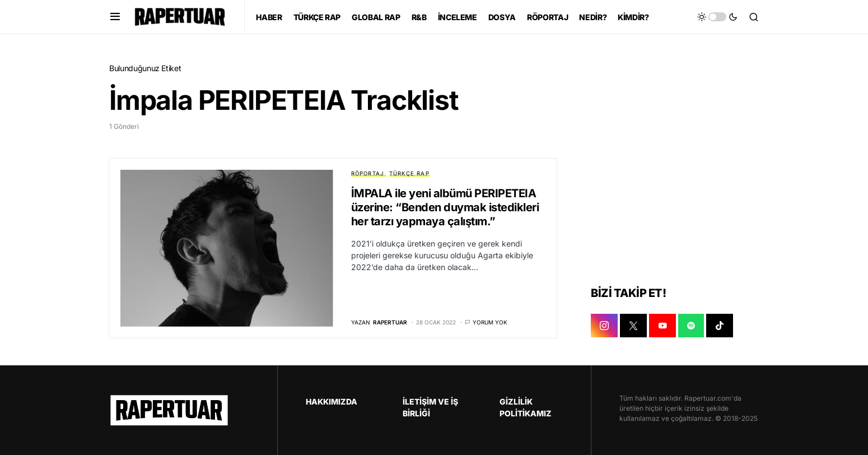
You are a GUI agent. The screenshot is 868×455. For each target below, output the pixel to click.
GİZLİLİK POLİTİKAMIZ (526, 407)
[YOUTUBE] (662, 326)
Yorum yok (490, 322)
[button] (115, 17)
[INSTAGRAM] (604, 326)
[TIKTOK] (720, 326)
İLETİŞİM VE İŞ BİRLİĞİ (430, 407)
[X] (633, 326)
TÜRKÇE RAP (409, 173)
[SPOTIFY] (691, 326)
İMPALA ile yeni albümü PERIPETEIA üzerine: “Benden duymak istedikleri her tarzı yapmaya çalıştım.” (445, 207)
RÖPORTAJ (368, 173)
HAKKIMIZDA (332, 401)
